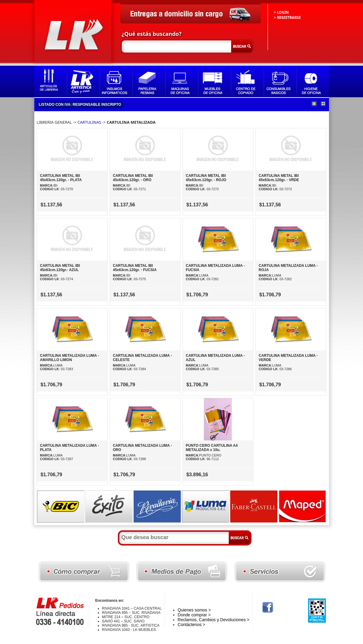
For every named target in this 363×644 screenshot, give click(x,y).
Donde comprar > (194, 615)
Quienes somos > (194, 610)
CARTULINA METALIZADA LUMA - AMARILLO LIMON (70, 358)
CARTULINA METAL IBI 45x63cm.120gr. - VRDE (279, 178)
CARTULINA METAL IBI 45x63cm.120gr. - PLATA (61, 178)
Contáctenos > (192, 625)
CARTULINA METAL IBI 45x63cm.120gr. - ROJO (206, 178)
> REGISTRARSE (288, 17)
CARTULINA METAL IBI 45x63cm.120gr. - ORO (133, 178)
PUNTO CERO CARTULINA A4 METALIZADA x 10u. (212, 448)
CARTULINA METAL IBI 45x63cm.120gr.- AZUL (60, 268)
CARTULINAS (89, 122)
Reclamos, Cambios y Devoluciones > (214, 620)
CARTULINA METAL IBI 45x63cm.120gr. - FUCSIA (135, 268)
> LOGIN (281, 12)
